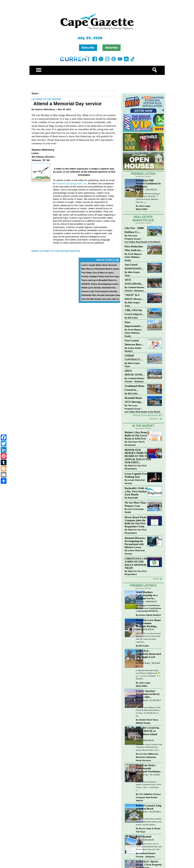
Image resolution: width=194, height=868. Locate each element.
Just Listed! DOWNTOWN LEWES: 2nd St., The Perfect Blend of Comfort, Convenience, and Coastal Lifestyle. (135, 267)
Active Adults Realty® (133, 350)
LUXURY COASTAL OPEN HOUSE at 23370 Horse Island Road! (148, 733)
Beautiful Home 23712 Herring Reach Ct (134, 400)
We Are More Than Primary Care (135, 504)
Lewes (139, 629)
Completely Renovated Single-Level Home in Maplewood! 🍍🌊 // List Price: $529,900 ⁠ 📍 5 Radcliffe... (148, 675)
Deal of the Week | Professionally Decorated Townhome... (149, 768)
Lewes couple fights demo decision (99, 265)
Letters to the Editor (46, 99)
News (155, 415)
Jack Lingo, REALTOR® (143, 208)
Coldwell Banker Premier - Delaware (135, 289)
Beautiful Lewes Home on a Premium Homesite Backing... (148, 623)
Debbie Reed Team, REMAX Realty (147, 721)
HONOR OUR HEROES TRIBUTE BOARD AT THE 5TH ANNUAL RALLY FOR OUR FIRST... (138, 456)
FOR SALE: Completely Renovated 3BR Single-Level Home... (148, 655)
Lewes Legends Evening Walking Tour (138, 475)
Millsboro (140, 190)
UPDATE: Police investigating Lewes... (101, 284)
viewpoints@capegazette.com (71, 184)
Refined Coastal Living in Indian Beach (149, 807)
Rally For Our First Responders (136, 467)
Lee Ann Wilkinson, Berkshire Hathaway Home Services (147, 757)
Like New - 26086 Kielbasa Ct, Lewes (134, 230)
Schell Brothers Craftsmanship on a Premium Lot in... (147, 595)
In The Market (143, 426)
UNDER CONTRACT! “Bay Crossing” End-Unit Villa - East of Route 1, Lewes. (134, 358)
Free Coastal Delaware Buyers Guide (134, 343)
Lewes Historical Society (135, 482)
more (156, 579)
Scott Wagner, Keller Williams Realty (133, 257)
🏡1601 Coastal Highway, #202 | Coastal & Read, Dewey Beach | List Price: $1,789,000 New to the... (148, 712)
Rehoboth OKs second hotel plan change (102, 295)
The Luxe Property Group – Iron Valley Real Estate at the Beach (143, 239)
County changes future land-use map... (101, 276)
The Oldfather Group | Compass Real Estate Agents (148, 797)
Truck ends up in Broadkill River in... (100, 280)
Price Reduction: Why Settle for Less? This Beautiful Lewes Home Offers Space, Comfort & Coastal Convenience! (135, 249)
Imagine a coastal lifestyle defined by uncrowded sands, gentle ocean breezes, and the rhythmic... (149, 822)
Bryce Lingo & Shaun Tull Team (148, 830)
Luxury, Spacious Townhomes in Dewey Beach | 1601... (148, 694)
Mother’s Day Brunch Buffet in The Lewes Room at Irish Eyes (137, 435)
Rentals (154, 419)
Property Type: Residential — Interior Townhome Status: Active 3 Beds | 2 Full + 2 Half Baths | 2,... (149, 786)
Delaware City (142, 775)
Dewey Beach (142, 700)
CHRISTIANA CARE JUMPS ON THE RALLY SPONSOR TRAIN (137, 563)
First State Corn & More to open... (98, 273)
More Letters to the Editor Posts (55, 251)
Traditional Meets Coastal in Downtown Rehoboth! (135, 388)
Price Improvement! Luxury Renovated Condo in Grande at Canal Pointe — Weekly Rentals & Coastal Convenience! (135, 325)
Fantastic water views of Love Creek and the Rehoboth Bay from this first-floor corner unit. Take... (149, 847)
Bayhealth (133, 498)
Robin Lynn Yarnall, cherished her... (99, 287)
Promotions (140, 415)
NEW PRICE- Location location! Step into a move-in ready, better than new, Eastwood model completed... (148, 638)
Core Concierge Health (134, 511)
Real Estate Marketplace (143, 219)
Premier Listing (143, 174)
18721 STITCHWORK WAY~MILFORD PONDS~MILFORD (135, 282)
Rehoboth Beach (143, 663)
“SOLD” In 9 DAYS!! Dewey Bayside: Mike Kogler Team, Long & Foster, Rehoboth (133, 297)
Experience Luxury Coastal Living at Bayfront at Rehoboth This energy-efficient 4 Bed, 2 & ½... (149, 747)
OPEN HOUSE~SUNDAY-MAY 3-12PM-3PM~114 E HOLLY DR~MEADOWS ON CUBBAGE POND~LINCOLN (135, 373)
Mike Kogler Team (132, 274)
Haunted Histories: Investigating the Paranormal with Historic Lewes (135, 543)
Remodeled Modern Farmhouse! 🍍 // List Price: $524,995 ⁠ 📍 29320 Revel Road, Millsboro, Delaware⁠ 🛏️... (148, 198)
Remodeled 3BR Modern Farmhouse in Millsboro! (148, 183)
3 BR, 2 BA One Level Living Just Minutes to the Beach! (134, 312)
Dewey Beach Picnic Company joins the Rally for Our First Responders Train (136, 522)
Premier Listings (143, 586)
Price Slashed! (144, 837)
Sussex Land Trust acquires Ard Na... (100, 291)
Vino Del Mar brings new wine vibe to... (101, 299)
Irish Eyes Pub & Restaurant (135, 443)
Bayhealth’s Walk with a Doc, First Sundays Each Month (137, 491)
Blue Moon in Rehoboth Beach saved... (101, 269)
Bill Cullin (133, 318)
